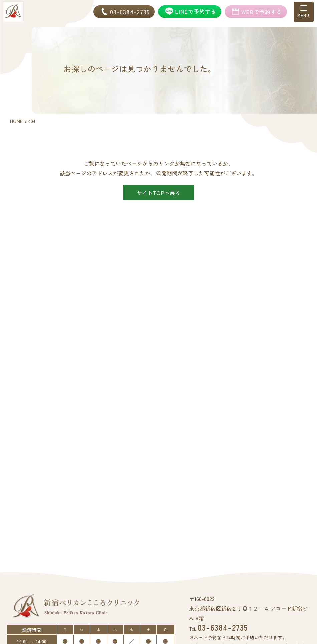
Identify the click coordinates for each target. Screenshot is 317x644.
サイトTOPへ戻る (158, 193)
